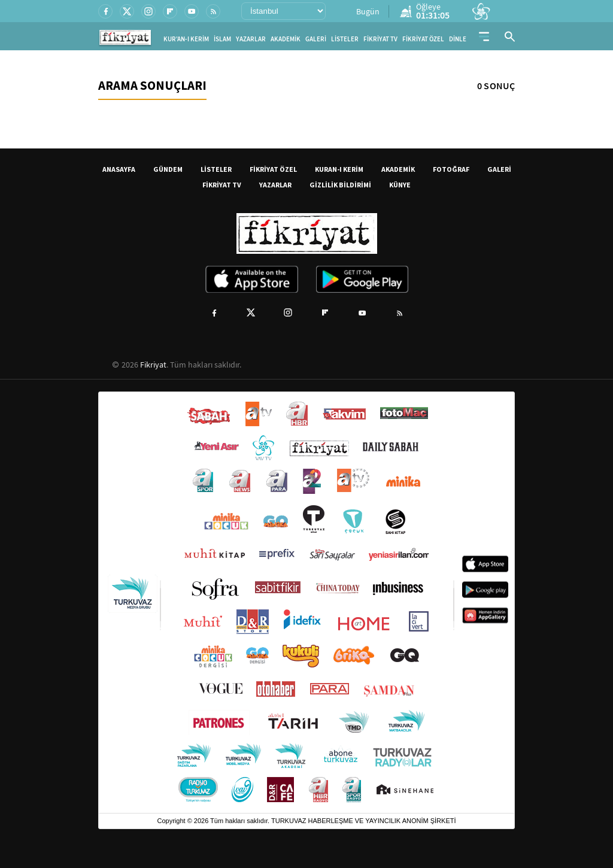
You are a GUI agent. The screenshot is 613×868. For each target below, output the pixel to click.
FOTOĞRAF (451, 169)
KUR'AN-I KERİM (186, 39)
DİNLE (458, 39)
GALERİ (316, 39)
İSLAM (222, 39)
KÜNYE (400, 185)
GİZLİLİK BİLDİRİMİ (340, 185)
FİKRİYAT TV (380, 39)
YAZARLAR (251, 39)
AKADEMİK (286, 39)
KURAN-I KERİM (339, 169)
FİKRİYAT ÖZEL (423, 39)
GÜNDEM (168, 169)
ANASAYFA (119, 169)
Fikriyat (153, 365)
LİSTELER (345, 39)
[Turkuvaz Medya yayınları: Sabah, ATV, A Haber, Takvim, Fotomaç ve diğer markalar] (306, 603)
